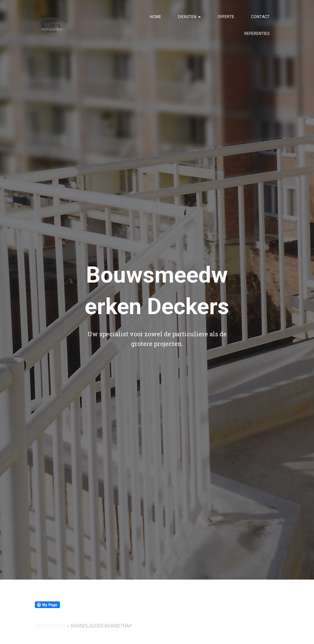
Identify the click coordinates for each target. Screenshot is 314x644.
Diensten (189, 17)
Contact (260, 17)
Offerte (226, 17)
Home (155, 17)
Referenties (257, 34)
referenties (50, 626)
